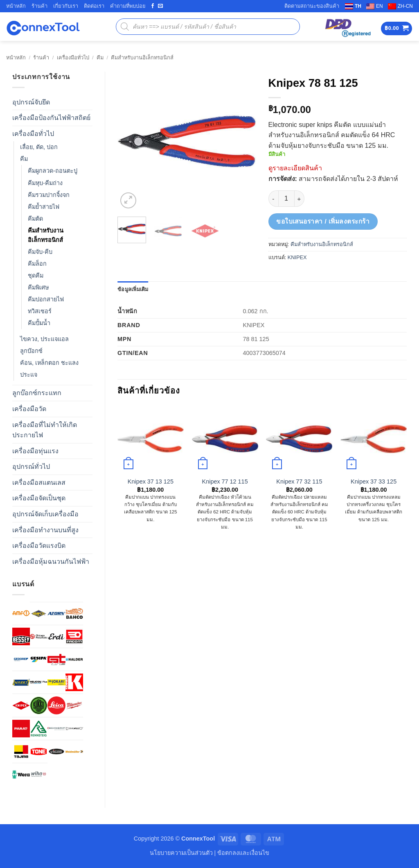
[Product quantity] (286, 199)
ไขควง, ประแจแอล (44, 339)
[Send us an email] (160, 6)
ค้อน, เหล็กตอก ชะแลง (49, 363)
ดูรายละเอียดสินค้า (295, 168)
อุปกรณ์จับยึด (31, 102)
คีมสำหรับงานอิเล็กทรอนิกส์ (142, 58)
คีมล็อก (37, 264)
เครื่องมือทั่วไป (73, 58)
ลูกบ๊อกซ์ (31, 351)
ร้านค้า (39, 6)
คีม (100, 58)
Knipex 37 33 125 (374, 481)
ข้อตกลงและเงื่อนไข (243, 853)
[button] (396, 28)
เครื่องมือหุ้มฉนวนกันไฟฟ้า (51, 562)
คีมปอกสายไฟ (46, 299)
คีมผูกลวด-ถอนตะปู (53, 171)
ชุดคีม (36, 276)
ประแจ (29, 375)
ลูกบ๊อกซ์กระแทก (37, 393)
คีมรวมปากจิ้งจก (49, 195)
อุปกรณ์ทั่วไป (31, 467)
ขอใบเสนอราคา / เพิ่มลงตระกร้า (323, 221)
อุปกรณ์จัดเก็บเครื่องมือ (45, 514)
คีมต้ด (35, 219)
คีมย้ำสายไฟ (44, 207)
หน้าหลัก (16, 6)
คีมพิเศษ (38, 287)
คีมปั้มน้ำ (39, 323)
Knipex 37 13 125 (151, 481)
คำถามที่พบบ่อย (128, 6)
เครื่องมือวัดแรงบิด (39, 546)
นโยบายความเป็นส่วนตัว (181, 853)
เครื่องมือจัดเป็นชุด (39, 498)
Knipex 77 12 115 (225, 481)
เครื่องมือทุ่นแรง (35, 451)
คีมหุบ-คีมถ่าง (45, 183)
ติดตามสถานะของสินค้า (312, 6)
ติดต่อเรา (94, 6)
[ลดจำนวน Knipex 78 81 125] (273, 199)
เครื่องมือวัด (29, 409)
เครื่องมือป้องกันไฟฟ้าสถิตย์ (51, 118)
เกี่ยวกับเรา (66, 6)
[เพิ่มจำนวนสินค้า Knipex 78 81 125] (300, 199)
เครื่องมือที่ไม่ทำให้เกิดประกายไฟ (45, 430)
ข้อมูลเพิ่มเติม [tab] (133, 289)
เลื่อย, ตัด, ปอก (39, 147)
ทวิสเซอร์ (40, 311)
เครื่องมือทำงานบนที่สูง (45, 530)
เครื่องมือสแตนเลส (39, 483)
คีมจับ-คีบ (40, 252)
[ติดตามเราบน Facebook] (153, 6)
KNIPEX (297, 257)
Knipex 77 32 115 (299, 481)
